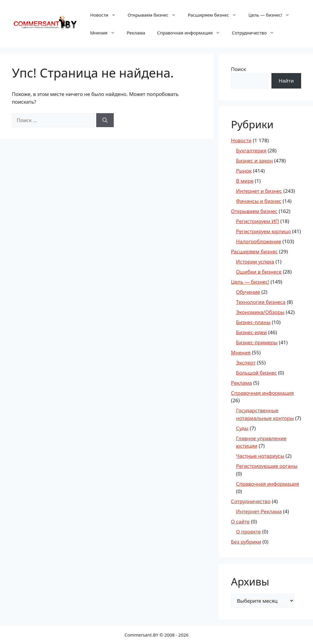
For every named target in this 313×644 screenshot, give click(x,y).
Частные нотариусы (260, 456)
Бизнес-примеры (257, 342)
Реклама (136, 33)
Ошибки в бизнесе (259, 272)
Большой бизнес (256, 373)
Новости (106, 15)
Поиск (239, 69)
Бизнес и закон (254, 161)
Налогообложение (259, 241)
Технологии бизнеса (261, 302)
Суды (242, 428)
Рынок (244, 171)
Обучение (248, 292)
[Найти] (105, 120)
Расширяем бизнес (215, 15)
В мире (245, 181)
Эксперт (246, 363)
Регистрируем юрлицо (263, 231)
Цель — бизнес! (272, 15)
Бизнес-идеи (252, 332)
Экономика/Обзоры (260, 312)
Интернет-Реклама (259, 511)
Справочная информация (192, 33)
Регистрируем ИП (258, 221)
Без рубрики (246, 542)
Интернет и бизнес (259, 191)
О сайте (240, 521)
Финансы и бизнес (259, 201)
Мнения (106, 33)
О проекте (249, 532)
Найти (286, 81)
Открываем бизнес (155, 15)
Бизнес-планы (253, 322)
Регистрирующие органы (267, 466)
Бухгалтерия (251, 150)
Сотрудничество (256, 33)
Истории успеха (255, 262)
